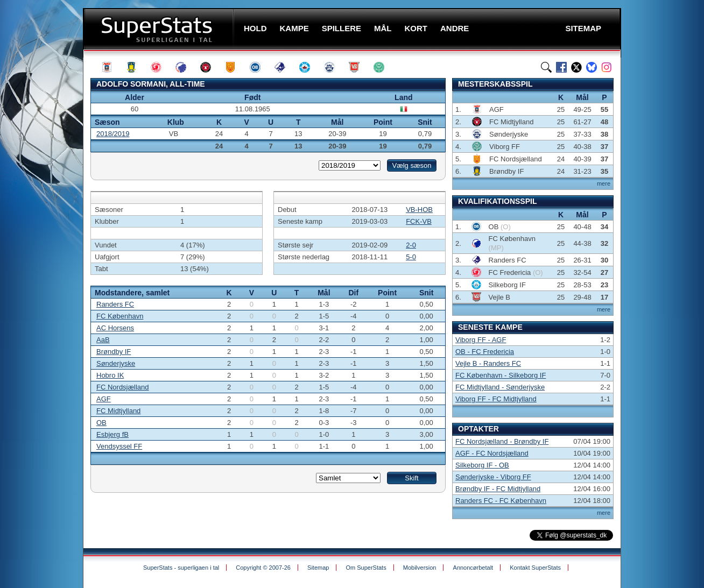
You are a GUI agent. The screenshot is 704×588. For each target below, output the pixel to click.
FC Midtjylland (118, 411)
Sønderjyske (116, 363)
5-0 (411, 257)
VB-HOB (419, 210)
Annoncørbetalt (473, 568)
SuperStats (160, 29)
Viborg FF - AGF (481, 340)
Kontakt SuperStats (535, 568)
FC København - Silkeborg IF (501, 375)
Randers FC (115, 304)
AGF (104, 399)
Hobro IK (110, 375)
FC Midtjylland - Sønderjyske (500, 387)
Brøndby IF (114, 352)
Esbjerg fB (112, 434)
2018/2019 (113, 134)
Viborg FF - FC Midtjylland (496, 399)
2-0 (411, 245)
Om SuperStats (366, 568)
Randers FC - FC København (501, 501)
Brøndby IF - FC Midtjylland (498, 489)
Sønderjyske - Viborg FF (493, 477)
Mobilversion (420, 568)
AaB (103, 340)
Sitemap (318, 568)
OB (101, 423)
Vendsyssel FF (119, 446)
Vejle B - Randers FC (488, 363)
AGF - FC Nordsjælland (492, 453)
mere (604, 183)
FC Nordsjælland (123, 387)
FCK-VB (419, 221)
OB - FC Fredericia (485, 352)
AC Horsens (115, 328)
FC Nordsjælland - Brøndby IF (502, 441)
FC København (120, 316)
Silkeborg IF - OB (482, 465)
